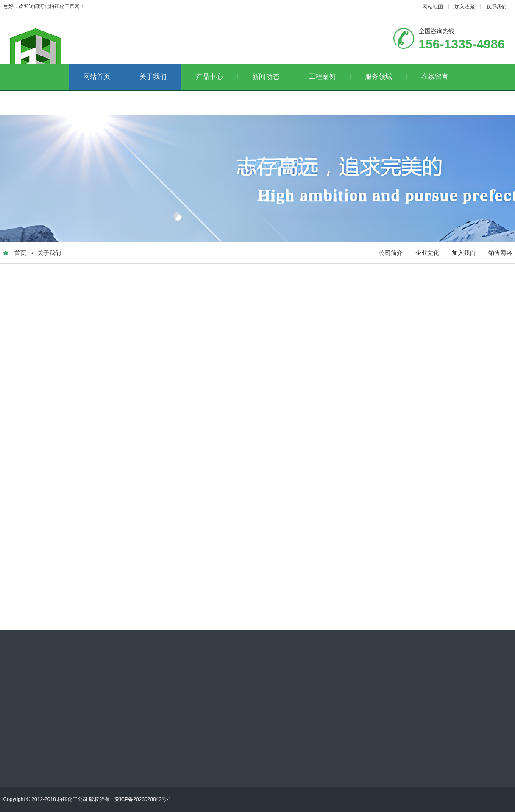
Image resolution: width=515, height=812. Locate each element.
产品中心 (217, 77)
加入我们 (464, 253)
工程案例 (330, 77)
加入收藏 (465, 7)
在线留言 (442, 77)
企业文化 (427, 253)
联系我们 (496, 7)
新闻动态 (273, 77)
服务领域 (386, 77)
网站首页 (97, 77)
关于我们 (153, 77)
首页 (20, 253)
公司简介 (391, 253)
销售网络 (500, 253)
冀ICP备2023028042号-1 (143, 799)
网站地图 (433, 7)
